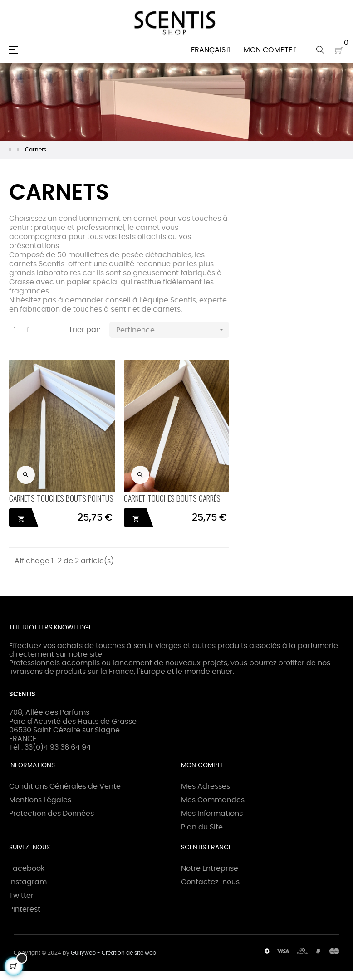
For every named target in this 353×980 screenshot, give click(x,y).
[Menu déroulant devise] (211, 50)
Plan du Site (202, 827)
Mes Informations (212, 814)
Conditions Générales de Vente (65, 786)
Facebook (27, 868)
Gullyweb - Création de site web (113, 953)
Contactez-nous (210, 882)
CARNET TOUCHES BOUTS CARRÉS (172, 498)
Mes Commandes (213, 800)
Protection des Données (51, 814)
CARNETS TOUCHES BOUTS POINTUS (61, 498)
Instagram (28, 882)
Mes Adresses (206, 786)
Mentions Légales (40, 800)
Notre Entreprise (210, 868)
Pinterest (25, 909)
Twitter (21, 896)
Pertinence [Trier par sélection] (173, 330)
